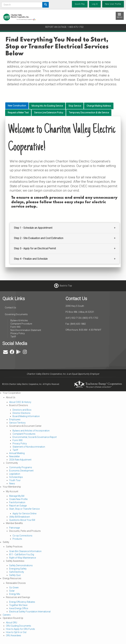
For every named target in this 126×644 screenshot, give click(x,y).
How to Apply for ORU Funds (20, 629)
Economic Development (21, 471)
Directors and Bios (22, 410)
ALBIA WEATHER (95, 353)
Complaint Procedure (21, 324)
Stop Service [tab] (75, 106)
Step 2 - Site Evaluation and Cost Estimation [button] (39, 238)
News (12, 484)
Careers (7, 615)
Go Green (14, 588)
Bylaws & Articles (19, 320)
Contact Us (10, 308)
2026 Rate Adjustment (20, 460)
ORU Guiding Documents (19, 626)
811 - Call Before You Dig (22, 554)
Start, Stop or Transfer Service (24, 509)
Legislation (15, 474)
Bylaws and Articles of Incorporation (31, 431)
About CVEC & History (20, 402)
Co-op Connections (22, 536)
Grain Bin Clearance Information (25, 551)
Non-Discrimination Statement (26, 330)
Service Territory (17, 423)
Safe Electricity (17, 572)
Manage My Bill (17, 496)
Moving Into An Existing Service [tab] (47, 106)
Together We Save (18, 605)
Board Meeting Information (26, 416)
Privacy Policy (18, 333)
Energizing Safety (18, 569)
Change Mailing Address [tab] (99, 106)
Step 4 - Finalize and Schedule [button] (31, 259)
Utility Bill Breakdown (20, 517)
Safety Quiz (15, 575)
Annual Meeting (17, 453)
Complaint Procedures (24, 434)
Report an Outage (18, 506)
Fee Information (17, 502)
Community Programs (21, 467)
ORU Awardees (14, 635)
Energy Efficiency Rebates (22, 602)
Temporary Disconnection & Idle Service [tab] (89, 113)
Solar (12, 591)
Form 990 (15, 327)
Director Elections (21, 413)
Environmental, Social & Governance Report (35, 437)
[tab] (65, 228)
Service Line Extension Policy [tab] (49, 113)
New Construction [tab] (17, 106)
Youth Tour (15, 480)
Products (17, 539)
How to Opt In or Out (16, 632)
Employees (15, 419)
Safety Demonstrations (21, 565)
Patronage (14, 528)
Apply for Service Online (24, 514)
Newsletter (14, 456)
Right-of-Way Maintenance (23, 558)
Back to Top (66, 285)
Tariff (13, 337)
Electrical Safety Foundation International (30, 612)
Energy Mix (15, 594)
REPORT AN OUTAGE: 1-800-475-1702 (64, 27)
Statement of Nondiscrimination (29, 447)
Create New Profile (18, 499)
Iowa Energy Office (19, 608)
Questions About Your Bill (22, 520)
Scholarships (16, 477)
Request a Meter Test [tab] (18, 113)
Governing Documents (16, 314)
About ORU (12, 623)
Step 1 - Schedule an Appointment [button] (33, 228)
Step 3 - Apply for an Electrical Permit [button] (35, 248)
